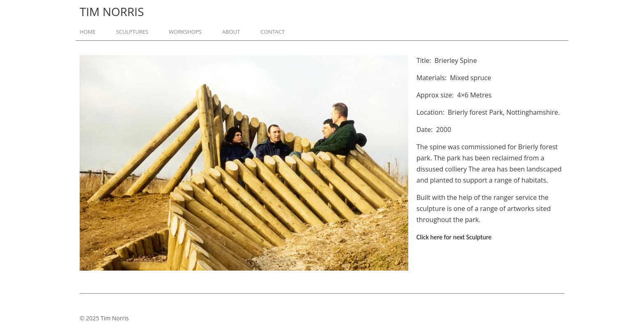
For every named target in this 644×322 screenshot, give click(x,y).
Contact (273, 32)
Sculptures (132, 32)
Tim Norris (115, 318)
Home (88, 32)
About (231, 32)
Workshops (185, 32)
